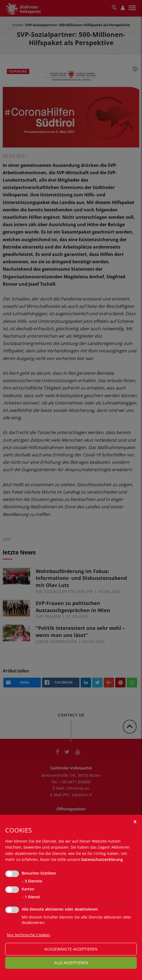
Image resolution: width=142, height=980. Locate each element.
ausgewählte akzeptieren (71, 949)
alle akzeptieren (71, 963)
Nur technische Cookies (29, 935)
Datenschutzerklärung (102, 859)
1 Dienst (31, 897)
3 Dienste (32, 881)
